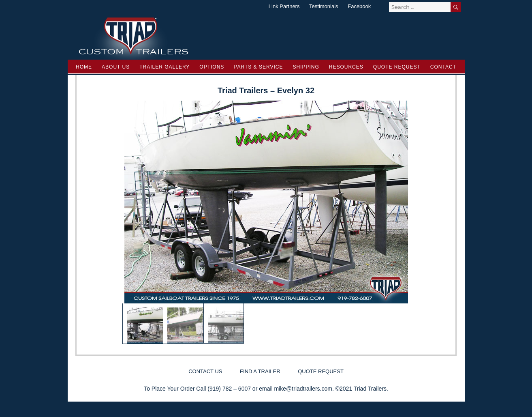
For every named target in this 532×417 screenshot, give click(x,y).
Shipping (306, 67)
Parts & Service (258, 67)
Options (212, 67)
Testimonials (324, 6)
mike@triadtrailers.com (303, 389)
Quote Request (397, 67)
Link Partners (284, 6)
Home (84, 67)
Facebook (359, 6)
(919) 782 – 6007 (229, 389)
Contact (443, 67)
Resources (346, 67)
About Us (116, 67)
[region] (266, 222)
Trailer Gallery (165, 67)
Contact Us (205, 371)
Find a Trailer (260, 371)
